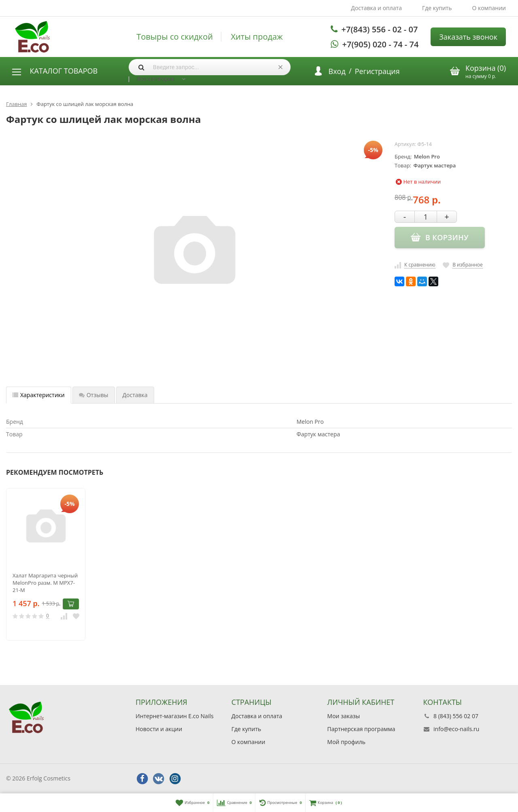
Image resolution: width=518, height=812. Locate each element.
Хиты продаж (257, 37)
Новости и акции (159, 729)
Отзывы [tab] (94, 395)
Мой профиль (346, 742)
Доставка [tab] (135, 395)
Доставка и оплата (376, 8)
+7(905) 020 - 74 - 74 (381, 44)
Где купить (437, 8)
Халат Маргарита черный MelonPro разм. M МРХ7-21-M (45, 583)
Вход (337, 71)
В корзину (71, 604)
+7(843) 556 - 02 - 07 (380, 29)
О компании (489, 8)
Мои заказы (344, 716)
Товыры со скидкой (175, 37)
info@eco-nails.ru (456, 729)
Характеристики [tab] (39, 395)
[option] (46, 564)
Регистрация (377, 71)
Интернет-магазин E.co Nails (175, 716)
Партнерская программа (361, 729)
